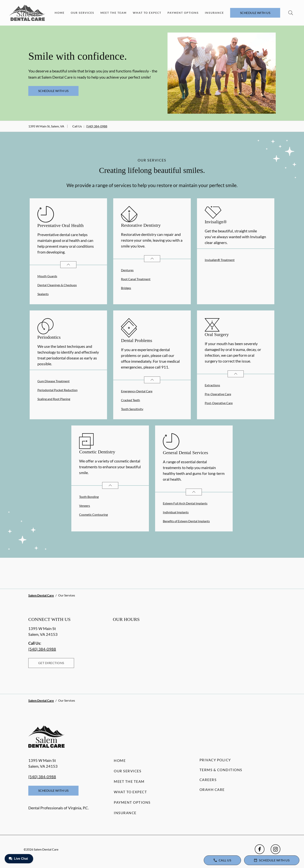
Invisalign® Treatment (220, 260)
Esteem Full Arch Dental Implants (185, 503)
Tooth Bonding (89, 497)
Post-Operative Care (219, 403)
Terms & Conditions (221, 770)
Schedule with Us (255, 13)
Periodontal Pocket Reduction (57, 390)
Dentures (127, 270)
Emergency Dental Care (137, 391)
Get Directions (51, 663)
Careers (208, 780)
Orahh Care (212, 790)
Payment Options (183, 13)
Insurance (214, 13)
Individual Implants (176, 512)
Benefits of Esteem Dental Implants (186, 521)
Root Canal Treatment (136, 279)
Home (60, 13)
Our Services (82, 13)
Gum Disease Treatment (54, 381)
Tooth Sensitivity (132, 409)
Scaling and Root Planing (54, 399)
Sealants (43, 294)
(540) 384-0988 (97, 126)
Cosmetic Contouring (93, 514)
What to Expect (147, 13)
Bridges (126, 288)
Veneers (85, 506)
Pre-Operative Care (218, 394)
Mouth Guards (47, 276)
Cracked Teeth (130, 400)
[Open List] (68, 265)
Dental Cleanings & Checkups (57, 285)
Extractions (212, 385)
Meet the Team (114, 13)
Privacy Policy (215, 760)
